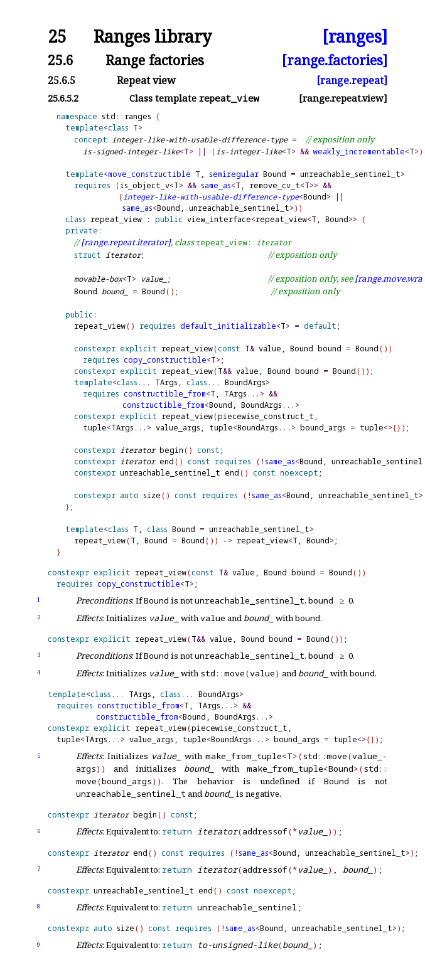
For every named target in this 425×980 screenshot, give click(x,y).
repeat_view (116, 219)
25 (57, 37)
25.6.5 (62, 80)
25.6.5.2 (63, 98)
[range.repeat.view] (343, 98)
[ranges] (355, 37)
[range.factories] (335, 60)
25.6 (61, 60)
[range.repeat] (352, 80)
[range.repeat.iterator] (126, 242)
